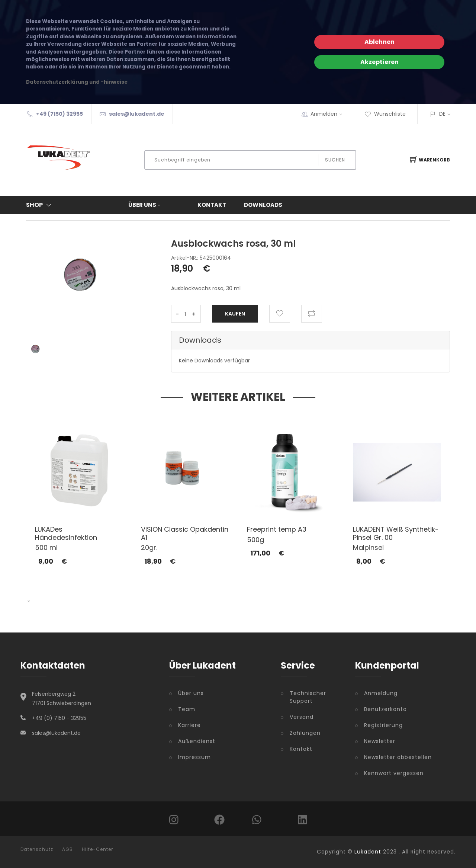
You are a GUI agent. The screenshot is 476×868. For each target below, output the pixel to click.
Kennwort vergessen (394, 773)
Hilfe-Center (97, 849)
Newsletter (380, 741)
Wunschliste (385, 114)
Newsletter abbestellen (398, 757)
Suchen (335, 160)
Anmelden (329, 114)
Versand (302, 717)
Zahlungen (305, 733)
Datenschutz (37, 849)
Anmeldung (381, 693)
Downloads (263, 205)
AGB (67, 849)
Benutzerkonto (385, 709)
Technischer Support (308, 697)
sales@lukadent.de (137, 114)
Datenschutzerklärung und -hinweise (77, 82)
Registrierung (383, 725)
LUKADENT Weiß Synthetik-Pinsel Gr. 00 (396, 533)
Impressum (194, 757)
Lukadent (368, 852)
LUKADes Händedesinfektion (66, 533)
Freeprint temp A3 (277, 529)
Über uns (145, 205)
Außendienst (197, 741)
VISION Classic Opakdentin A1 (185, 533)
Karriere (189, 725)
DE (442, 114)
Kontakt (212, 205)
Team (187, 709)
